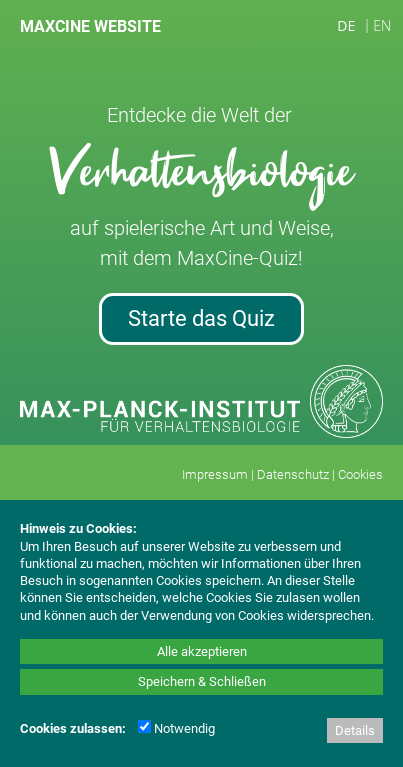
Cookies (360, 474)
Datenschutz (293, 474)
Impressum (215, 474)
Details (355, 730)
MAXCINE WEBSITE (90, 26)
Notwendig (176, 728)
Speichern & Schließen (202, 681)
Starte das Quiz (201, 318)
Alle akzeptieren (202, 651)
